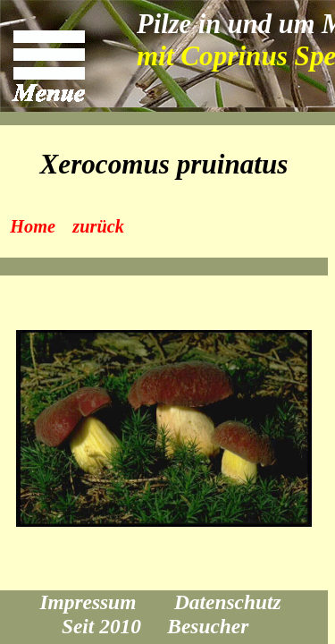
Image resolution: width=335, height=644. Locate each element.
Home (33, 226)
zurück (98, 226)
